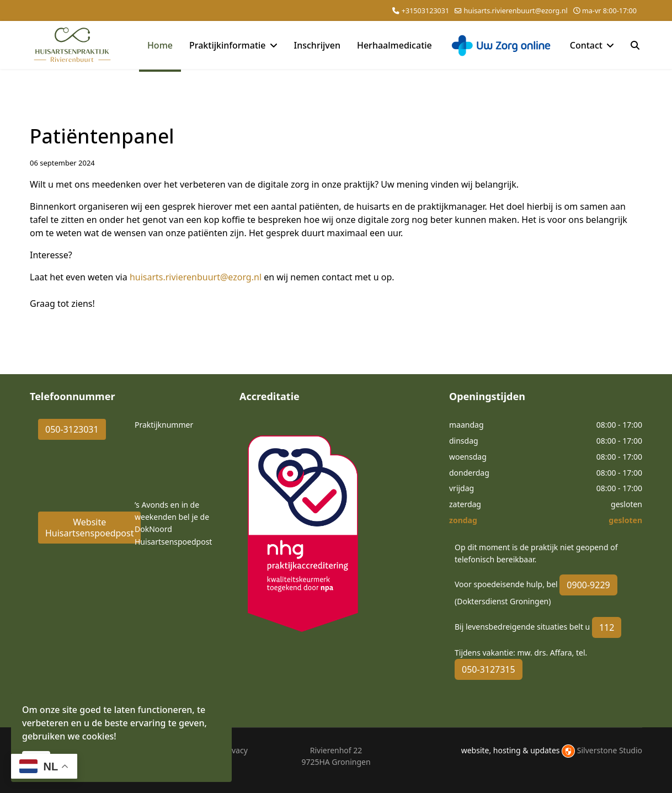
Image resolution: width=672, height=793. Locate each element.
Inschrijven (317, 45)
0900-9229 (588, 585)
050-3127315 (489, 669)
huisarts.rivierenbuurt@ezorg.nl (515, 11)
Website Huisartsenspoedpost (89, 528)
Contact (586, 45)
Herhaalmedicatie (394, 45)
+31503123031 (425, 11)
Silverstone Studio (610, 750)
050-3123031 (72, 429)
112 (607, 627)
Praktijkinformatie (228, 45)
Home (160, 45)
